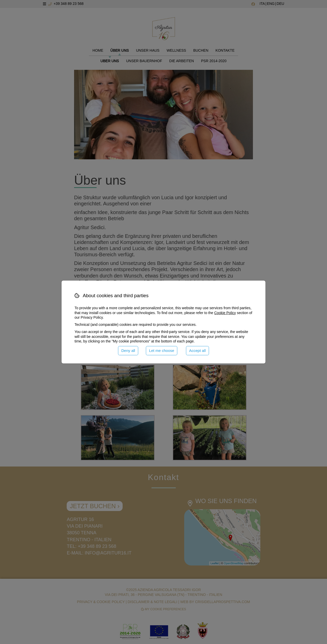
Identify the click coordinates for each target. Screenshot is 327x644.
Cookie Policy (225, 313)
